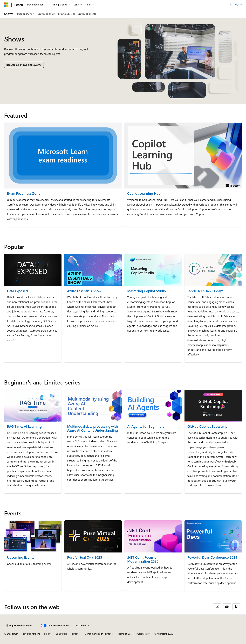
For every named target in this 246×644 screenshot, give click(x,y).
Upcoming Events (21, 557)
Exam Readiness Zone (24, 193)
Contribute (61, 634)
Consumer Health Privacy (98, 634)
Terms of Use (125, 634)
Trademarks (142, 634)
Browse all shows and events (24, 65)
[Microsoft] (6, 5)
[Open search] (230, 5)
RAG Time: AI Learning (24, 426)
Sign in (238, 4)
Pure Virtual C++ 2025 (85, 557)
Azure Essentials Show (84, 291)
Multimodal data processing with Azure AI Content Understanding (93, 428)
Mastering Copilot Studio (147, 291)
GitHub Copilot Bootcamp (207, 426)
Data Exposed (17, 291)
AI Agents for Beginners (146, 426)
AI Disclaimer (11, 634)
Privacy (75, 634)
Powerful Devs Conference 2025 (212, 557)
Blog (47, 634)
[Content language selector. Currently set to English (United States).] (20, 626)
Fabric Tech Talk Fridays (205, 291)
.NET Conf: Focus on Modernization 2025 (143, 559)
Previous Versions (31, 634)
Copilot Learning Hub (144, 193)
